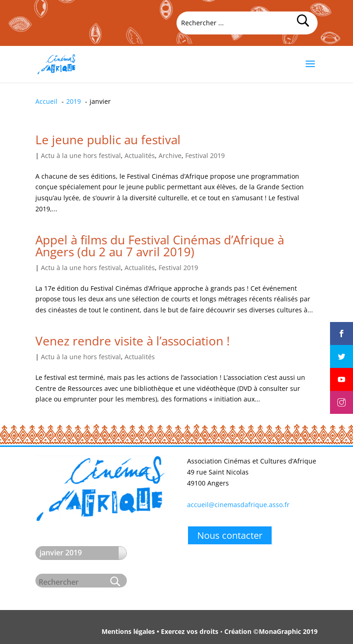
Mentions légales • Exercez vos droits (160, 631)
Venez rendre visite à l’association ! (133, 341)
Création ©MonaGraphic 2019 (271, 631)
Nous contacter (230, 535)
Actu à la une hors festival (81, 155)
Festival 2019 (205, 155)
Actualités (140, 155)
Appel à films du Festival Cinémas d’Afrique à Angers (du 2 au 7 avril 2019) (160, 246)
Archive (170, 155)
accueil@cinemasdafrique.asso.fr (238, 505)
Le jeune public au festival (108, 140)
